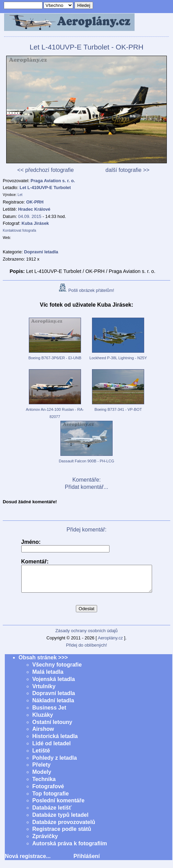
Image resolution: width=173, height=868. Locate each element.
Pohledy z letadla (55, 763)
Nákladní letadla (53, 706)
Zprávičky (45, 841)
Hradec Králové (34, 209)
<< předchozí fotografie (45, 170)
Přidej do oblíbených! (86, 650)
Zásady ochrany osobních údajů (86, 636)
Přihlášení (86, 861)
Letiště (41, 756)
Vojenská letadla (54, 684)
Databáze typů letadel (60, 820)
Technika (44, 784)
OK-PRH (35, 202)
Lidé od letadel (51, 749)
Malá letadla (48, 677)
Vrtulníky (44, 691)
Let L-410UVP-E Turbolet (45, 188)
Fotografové (48, 792)
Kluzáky (43, 720)
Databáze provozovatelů (64, 827)
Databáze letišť (52, 813)
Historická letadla (55, 741)
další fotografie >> (127, 170)
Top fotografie (50, 799)
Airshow (43, 734)
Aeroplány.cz (110, 643)
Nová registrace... (28, 861)
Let (20, 195)
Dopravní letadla (54, 698)
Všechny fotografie (57, 670)
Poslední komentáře (58, 806)
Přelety (41, 770)
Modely (42, 777)
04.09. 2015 (30, 216)
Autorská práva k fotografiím (70, 849)
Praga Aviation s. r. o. (53, 181)
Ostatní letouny (52, 727)
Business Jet (49, 713)
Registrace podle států (62, 834)
